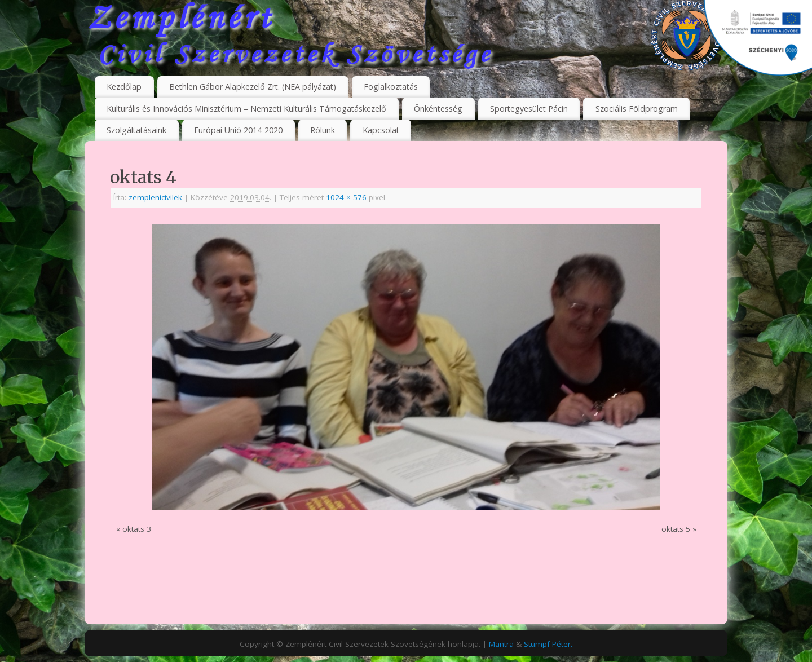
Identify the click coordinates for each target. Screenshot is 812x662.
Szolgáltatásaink (136, 130)
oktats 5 (676, 529)
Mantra (501, 644)
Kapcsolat (381, 130)
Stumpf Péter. (548, 644)
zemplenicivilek (155, 197)
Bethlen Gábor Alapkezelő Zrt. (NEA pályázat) (253, 87)
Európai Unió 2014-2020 (238, 130)
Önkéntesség (438, 109)
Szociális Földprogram (637, 109)
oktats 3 (137, 529)
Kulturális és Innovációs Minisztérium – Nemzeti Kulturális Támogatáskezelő (246, 109)
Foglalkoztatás (391, 87)
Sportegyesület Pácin (529, 109)
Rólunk (323, 130)
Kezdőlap (124, 87)
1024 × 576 (346, 197)
